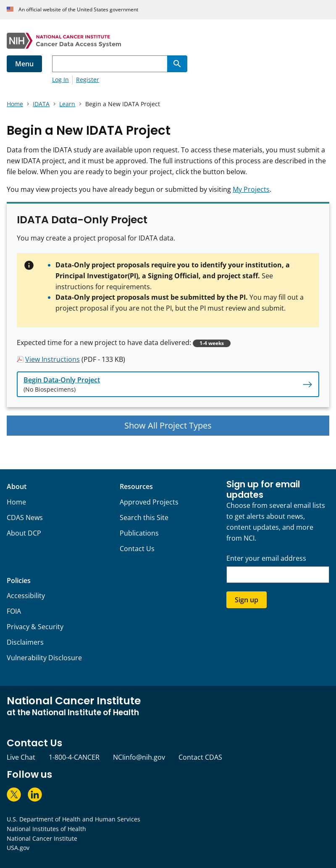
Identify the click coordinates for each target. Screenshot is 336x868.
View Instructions (52, 359)
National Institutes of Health (46, 829)
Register (88, 80)
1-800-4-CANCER (74, 757)
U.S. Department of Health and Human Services (73, 819)
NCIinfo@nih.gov (139, 757)
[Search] (177, 64)
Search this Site (144, 518)
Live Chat (21, 757)
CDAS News (25, 518)
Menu (24, 64)
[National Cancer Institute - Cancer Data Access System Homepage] (168, 41)
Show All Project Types (168, 425)
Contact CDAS (200, 757)
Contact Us (137, 549)
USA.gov (18, 848)
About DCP (24, 533)
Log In (60, 80)
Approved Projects (149, 502)
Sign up (247, 600)
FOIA (14, 611)
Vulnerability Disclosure (44, 658)
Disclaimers (25, 642)
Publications (139, 533)
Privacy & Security (35, 627)
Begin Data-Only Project (62, 380)
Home (16, 502)
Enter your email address (266, 558)
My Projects (251, 189)
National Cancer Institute (42, 838)
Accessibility (26, 596)
